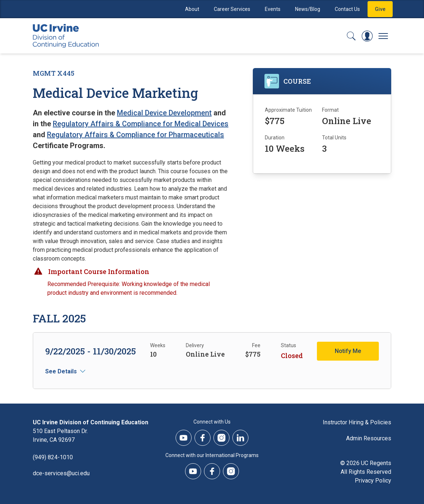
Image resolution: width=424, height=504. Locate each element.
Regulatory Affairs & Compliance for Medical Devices (141, 124)
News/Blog (308, 9)
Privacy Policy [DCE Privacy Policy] (373, 481)
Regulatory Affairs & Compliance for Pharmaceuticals (136, 135)
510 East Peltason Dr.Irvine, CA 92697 (60, 435)
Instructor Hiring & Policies (357, 422)
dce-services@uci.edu (61, 473)
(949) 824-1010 (53, 457)
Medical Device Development (164, 113)
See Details (61, 371)
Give (380, 9)
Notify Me (348, 351)
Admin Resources (369, 438)
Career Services (232, 9)
